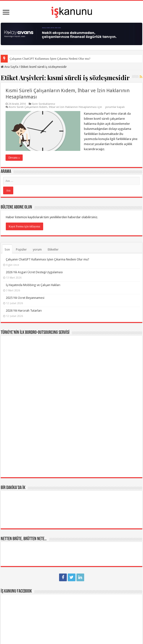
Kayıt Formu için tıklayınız (24, 226)
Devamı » (14, 158)
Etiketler (53, 249)
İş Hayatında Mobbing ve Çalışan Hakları (33, 285)
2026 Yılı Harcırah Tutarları (24, 311)
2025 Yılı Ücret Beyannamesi (25, 298)
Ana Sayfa (9, 67)
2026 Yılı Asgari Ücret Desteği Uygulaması (34, 272)
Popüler (21, 249)
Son (7, 249)
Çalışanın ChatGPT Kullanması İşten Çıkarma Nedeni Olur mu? (50, 59)
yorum (37, 249)
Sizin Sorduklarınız (44, 104)
